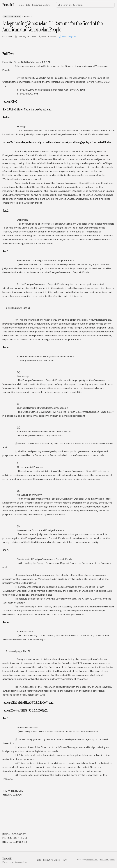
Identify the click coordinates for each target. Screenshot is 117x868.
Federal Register (107, 860)
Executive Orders (41, 5)
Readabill (8, 5)
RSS (65, 860)
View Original (68, 37)
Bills (28, 5)
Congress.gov (92, 860)
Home (21, 5)
